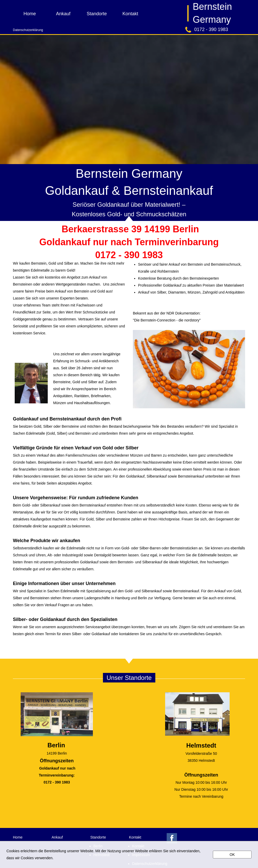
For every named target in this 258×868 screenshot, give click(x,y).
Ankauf (63, 14)
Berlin (56, 745)
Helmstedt (201, 745)
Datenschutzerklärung (28, 30)
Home (30, 14)
